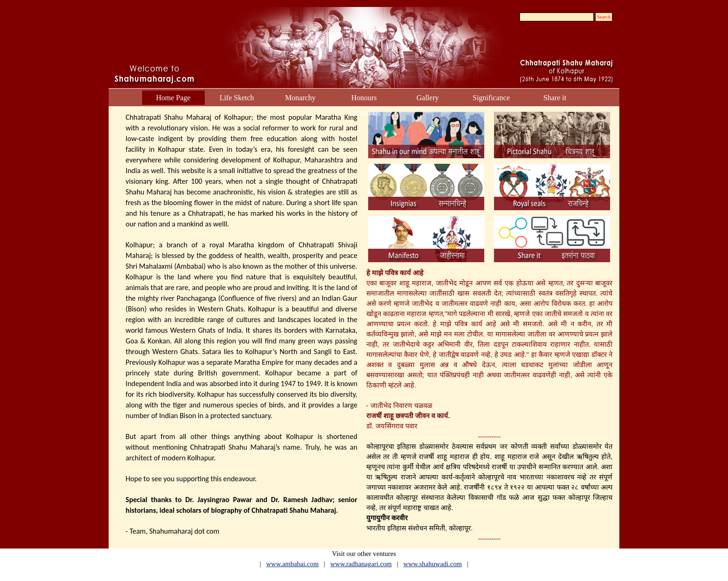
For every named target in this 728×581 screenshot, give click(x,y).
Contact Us (364, 113)
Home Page (173, 98)
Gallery (428, 98)
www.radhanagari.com (361, 564)
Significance (491, 98)
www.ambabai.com (292, 564)
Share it (555, 98)
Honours (364, 98)
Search (604, 17)
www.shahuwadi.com (433, 564)
